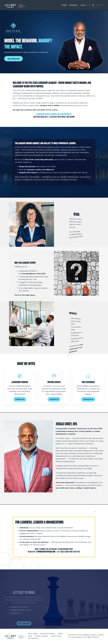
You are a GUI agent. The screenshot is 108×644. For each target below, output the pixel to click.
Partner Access (56, 637)
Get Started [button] (13, 59)
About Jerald (32, 634)
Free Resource (33, 639)
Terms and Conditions (47, 634)
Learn (84, 5)
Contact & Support (41, 637)
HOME (64, 5)
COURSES (73, 5)
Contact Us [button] (20, 400)
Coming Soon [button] (88, 400)
